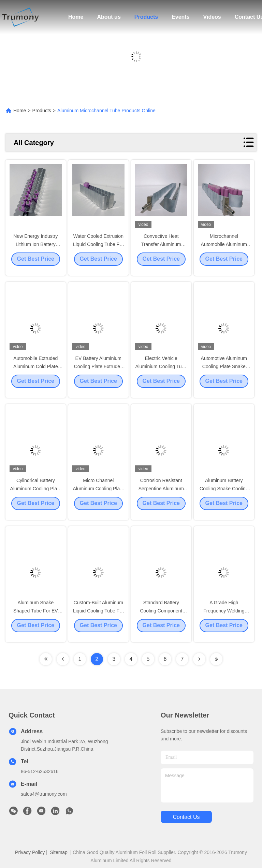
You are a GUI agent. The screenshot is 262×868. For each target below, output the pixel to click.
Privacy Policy (30, 852)
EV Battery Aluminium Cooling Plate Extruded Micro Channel (98, 372)
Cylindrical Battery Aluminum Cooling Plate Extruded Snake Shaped (35, 494)
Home (76, 17)
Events (180, 17)
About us (109, 17)
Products (146, 17)
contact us (186, 817)
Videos (212, 17)
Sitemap (59, 852)
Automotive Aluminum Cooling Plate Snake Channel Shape (224, 372)
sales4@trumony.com (44, 794)
